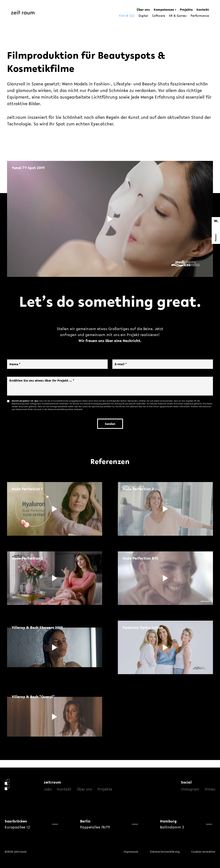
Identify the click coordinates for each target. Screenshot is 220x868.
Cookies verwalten (203, 852)
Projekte (186, 10)
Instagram (190, 789)
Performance (200, 16)
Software (158, 16)
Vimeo (210, 789)
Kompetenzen (164, 10)
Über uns (143, 10)
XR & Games (178, 16)
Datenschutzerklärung (165, 852)
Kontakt (203, 10)
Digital (143, 16)
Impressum (131, 852)
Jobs (48, 789)
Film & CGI (127, 16)
